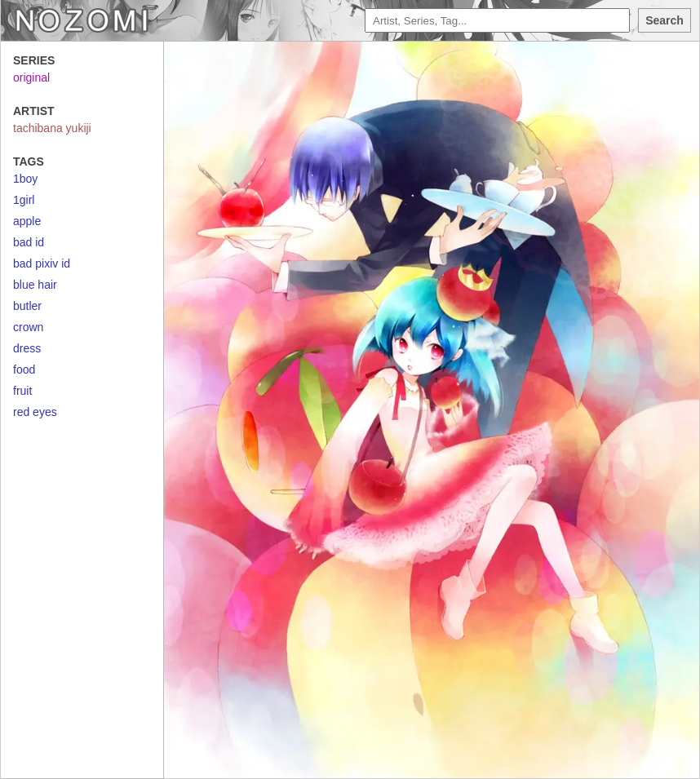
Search (665, 20)
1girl (24, 200)
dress (27, 348)
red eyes (35, 412)
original (31, 77)
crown (28, 327)
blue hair (35, 285)
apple (27, 221)
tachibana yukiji (52, 128)
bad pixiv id (42, 263)
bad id (29, 242)
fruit (22, 391)
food (24, 370)
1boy (25, 179)
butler (27, 306)
